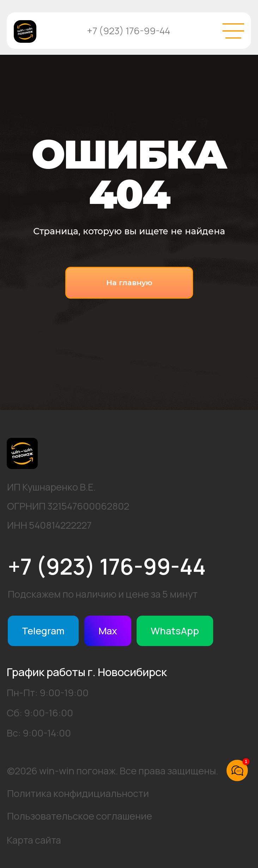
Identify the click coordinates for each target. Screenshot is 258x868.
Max (108, 631)
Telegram (43, 631)
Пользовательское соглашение (80, 816)
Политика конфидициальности (78, 793)
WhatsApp (175, 631)
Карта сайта (34, 840)
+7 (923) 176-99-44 (128, 31)
